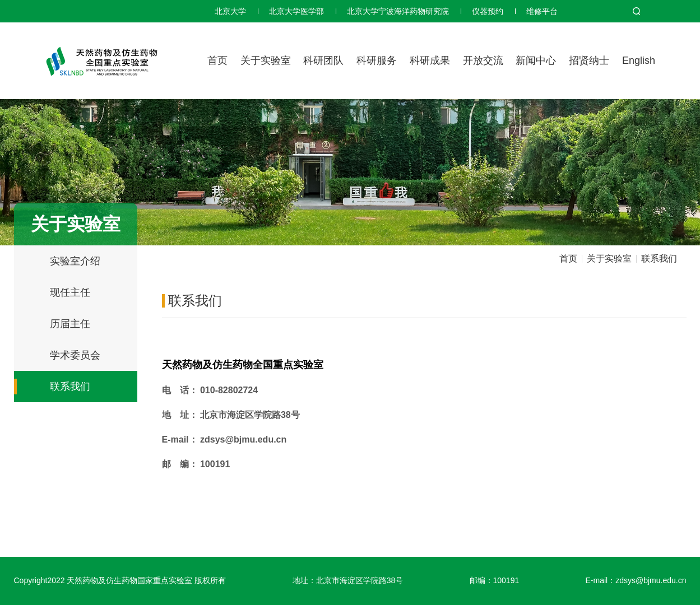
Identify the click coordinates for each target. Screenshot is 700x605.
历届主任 (70, 324)
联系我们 (70, 387)
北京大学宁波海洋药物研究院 (398, 11)
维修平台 (542, 11)
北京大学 (230, 11)
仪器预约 (488, 11)
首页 (217, 61)
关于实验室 (266, 61)
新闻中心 (536, 61)
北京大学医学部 (296, 11)
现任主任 (70, 292)
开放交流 (483, 61)
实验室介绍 (75, 261)
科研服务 (377, 61)
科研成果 (430, 61)
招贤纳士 (589, 61)
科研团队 (323, 61)
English (639, 61)
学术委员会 (75, 355)
